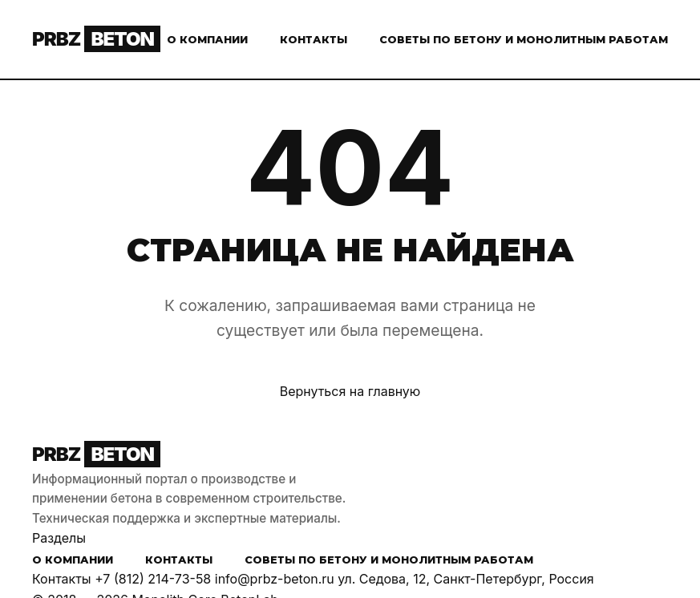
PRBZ (96, 39)
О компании (207, 40)
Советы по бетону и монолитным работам (524, 40)
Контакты (314, 40)
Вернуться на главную (350, 391)
